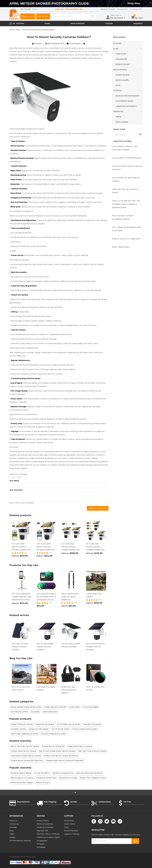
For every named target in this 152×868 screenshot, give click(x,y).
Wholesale (41, 847)
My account (69, 821)
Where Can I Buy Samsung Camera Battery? (69, 690)
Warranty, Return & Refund (48, 834)
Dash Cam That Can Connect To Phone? (125, 191)
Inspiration (138, 23)
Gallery (12, 837)
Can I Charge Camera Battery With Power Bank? (127, 229)
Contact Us (14, 824)
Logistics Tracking (72, 834)
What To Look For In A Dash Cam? (126, 239)
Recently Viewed (108, 9)
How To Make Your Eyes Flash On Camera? (126, 179)
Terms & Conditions (45, 824)
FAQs (66, 827)
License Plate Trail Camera (94, 595)
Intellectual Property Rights (48, 837)
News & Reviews (78, 23)
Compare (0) (122, 9)
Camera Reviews (122, 75)
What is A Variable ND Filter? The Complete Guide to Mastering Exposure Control (126, 204)
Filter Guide (121, 54)
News (118, 85)
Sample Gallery (122, 80)
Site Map (13, 827)
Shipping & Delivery (45, 827)
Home (12, 30)
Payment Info (42, 831)
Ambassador (42, 841)
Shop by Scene (28, 16)
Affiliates (40, 844)
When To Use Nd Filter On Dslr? (95, 688)
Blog (18, 30)
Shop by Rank (43, 16)
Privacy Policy (43, 821)
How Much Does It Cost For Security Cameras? (127, 168)
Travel (118, 117)
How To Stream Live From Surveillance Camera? (123, 217)
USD (136, 9)
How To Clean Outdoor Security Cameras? (71, 645)
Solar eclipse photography (128, 96)
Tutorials (109, 23)
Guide (47, 23)
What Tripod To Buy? (121, 247)
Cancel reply (16, 478)
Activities (20, 23)
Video (12, 834)
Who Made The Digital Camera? (46, 688)
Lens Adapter (121, 59)
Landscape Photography (126, 106)
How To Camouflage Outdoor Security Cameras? (45, 647)
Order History (70, 824)
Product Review (123, 64)
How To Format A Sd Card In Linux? (20, 688)
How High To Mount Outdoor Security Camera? (20, 647)
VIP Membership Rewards (20, 841)
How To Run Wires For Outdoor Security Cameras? (95, 647)
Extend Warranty (71, 831)
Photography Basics (124, 101)
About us (13, 821)
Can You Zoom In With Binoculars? (127, 158)
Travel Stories (122, 122)
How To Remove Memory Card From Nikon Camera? (125, 148)
